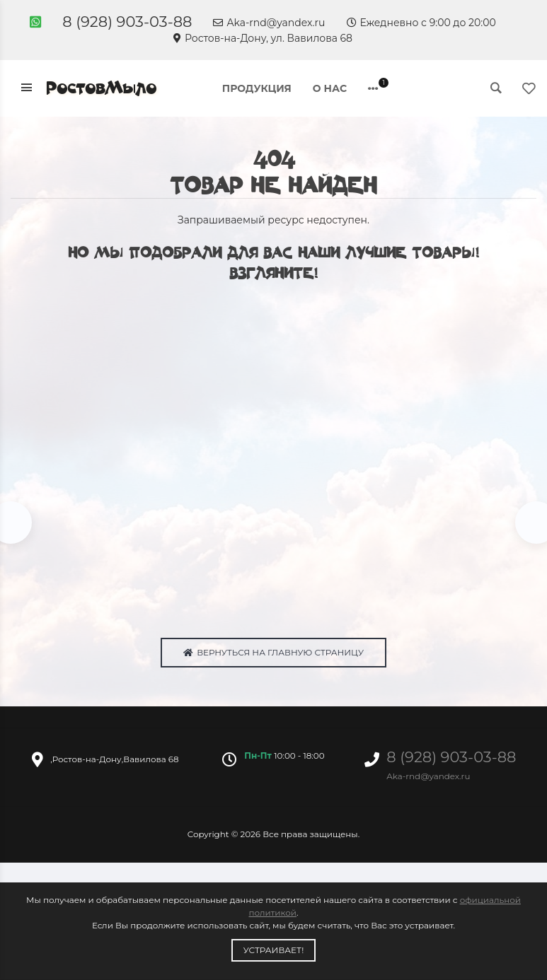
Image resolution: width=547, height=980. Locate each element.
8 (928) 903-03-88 (127, 22)
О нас (330, 88)
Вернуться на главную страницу (273, 655)
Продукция (257, 88)
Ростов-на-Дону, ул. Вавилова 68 (263, 38)
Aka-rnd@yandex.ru (269, 23)
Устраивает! (274, 950)
